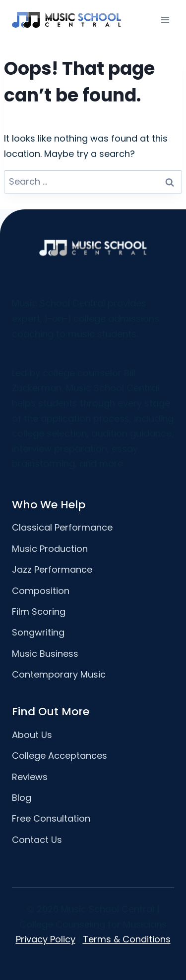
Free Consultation (51, 818)
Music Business (45, 654)
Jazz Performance (52, 569)
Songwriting (38, 632)
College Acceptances (60, 756)
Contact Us (37, 840)
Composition (41, 591)
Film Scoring (39, 612)
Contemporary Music (59, 674)
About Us (32, 735)
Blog (22, 798)
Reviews (30, 777)
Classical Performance (62, 527)
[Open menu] (165, 20)
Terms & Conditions (127, 939)
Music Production (50, 549)
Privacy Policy (46, 939)
